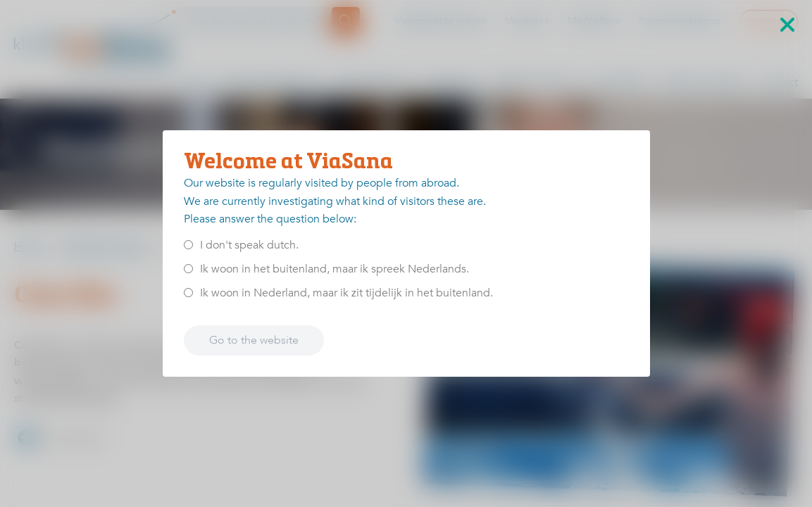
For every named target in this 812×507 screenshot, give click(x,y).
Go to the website (254, 340)
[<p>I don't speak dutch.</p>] (188, 245)
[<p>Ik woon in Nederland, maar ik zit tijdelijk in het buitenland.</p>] (188, 293)
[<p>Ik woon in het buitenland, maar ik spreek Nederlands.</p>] (188, 269)
